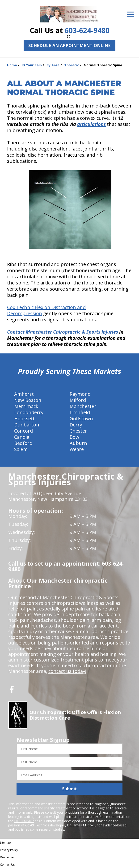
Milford (78, 400)
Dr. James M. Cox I (81, 825)
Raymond (80, 394)
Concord (23, 431)
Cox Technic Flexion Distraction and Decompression (46, 310)
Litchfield (80, 412)
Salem (21, 449)
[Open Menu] (131, 14)
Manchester (83, 406)
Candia (22, 437)
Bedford (23, 443)
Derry (76, 425)
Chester (78, 431)
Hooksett (24, 419)
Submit (69, 789)
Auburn (78, 443)
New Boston (28, 400)
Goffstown (81, 419)
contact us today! (67, 671)
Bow (74, 437)
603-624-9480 (87, 30)
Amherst (24, 394)
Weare (77, 449)
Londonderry (29, 412)
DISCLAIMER (24, 821)
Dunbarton (27, 425)
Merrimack (26, 406)
